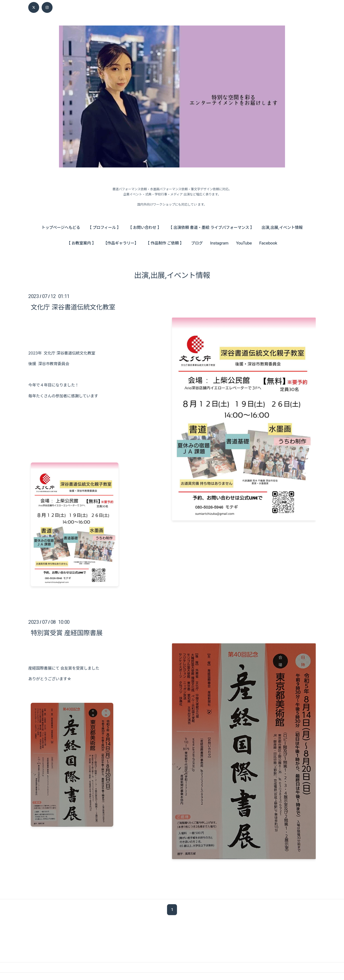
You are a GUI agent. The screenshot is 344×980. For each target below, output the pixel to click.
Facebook (268, 243)
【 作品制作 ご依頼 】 (165, 243)
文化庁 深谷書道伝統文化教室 (73, 307)
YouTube (244, 243)
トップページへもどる (61, 227)
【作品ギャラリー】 (121, 243)
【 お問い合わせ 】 (145, 227)
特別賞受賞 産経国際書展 (67, 633)
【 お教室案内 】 (81, 243)
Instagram (219, 243)
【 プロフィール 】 (104, 227)
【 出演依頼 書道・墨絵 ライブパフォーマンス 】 (211, 227)
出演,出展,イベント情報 (282, 227)
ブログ (197, 243)
